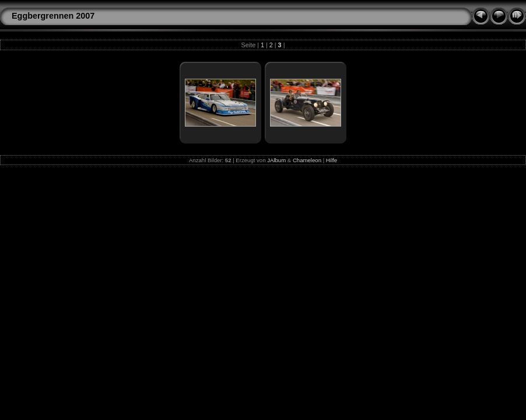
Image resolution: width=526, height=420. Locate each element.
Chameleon (307, 160)
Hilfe (332, 160)
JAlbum (276, 160)
